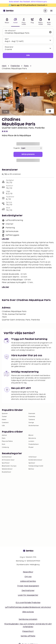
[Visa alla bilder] (50, 111)
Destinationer (28, 591)
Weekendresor (7, 469)
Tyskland (32, 420)
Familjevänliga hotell (36, 466)
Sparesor (32, 463)
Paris (26, 66)
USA (3, 426)
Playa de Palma (7, 441)
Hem (4, 66)
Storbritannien (34, 426)
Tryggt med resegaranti (28, 586)
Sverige (31, 423)
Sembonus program (28, 619)
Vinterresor (33, 457)
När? (7, 39)
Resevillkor (28, 572)
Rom (3, 444)
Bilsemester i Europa (9, 466)
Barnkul (31, 469)
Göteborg (5, 447)
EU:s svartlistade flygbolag (28, 603)
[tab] (7, 22)
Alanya (4, 435)
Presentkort (28, 631)
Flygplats (17, 148)
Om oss (28, 577)
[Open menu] (51, 11)
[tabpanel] (28, 43)
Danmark (32, 414)
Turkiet (4, 417)
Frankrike (15, 66)
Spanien (5, 414)
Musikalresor (6, 472)
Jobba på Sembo (28, 581)
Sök (28, 55)
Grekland (5, 423)
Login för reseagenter (28, 595)
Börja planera (28, 154)
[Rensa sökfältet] (50, 32)
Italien (4, 420)
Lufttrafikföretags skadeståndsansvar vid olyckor (28, 607)
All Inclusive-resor (8, 460)
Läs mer (5, 239)
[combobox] (26, 33)
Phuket (31, 447)
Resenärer (9, 47)
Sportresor (6, 463)
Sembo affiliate (28, 636)
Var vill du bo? (10, 31)
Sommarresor (7, 457)
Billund (31, 435)
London (31, 441)
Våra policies (28, 612)
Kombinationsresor (35, 460)
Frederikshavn (34, 444)
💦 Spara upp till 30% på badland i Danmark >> (28, 5)
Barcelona (32, 438)
